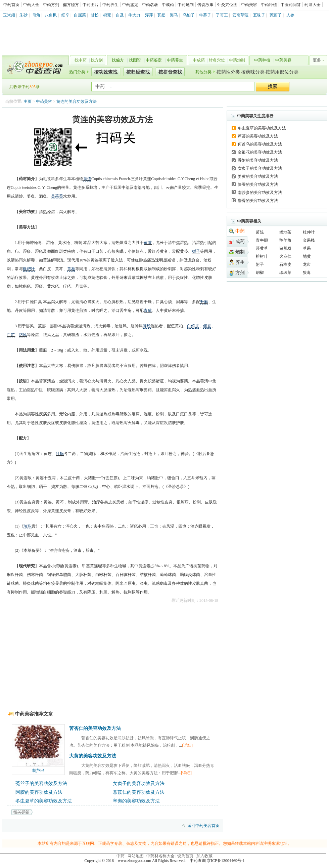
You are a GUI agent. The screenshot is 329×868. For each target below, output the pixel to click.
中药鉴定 (130, 5)
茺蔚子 (276, 15)
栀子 (196, 251)
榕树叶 (262, 256)
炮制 (240, 252)
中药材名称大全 (160, 856)
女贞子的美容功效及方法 (139, 783)
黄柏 (71, 269)
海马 (174, 15)
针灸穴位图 (227, 5)
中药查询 (34, 67)
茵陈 (260, 232)
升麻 (204, 302)
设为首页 (185, 856)
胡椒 (260, 273)
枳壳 (107, 15)
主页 (28, 101)
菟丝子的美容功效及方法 (41, 783)
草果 (307, 248)
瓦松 (161, 15)
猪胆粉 (285, 248)
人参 (290, 15)
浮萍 (149, 15)
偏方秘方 (71, 5)
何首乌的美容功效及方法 (260, 144)
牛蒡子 (205, 15)
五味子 (259, 15)
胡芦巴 (38, 771)
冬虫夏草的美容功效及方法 (44, 801)
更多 (317, 60)
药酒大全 (313, 5)
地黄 (307, 256)
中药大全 (31, 5)
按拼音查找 (170, 72)
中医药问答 (291, 5)
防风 (23, 335)
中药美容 (249, 5)
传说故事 (205, 5)
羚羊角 (285, 240)
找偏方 (118, 60)
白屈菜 (80, 15)
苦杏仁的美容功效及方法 (95, 728)
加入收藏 (204, 856)
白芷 (11, 335)
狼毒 (307, 273)
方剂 (240, 273)
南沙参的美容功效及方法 (260, 193)
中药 (240, 231)
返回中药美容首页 (203, 826)
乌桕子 (189, 15)
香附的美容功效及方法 (258, 160)
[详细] (187, 745)
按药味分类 (253, 72)
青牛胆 (262, 240)
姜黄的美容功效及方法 (258, 176)
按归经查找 (138, 72)
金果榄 (309, 240)
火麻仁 (285, 256)
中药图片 (91, 5)
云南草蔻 (240, 15)
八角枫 (51, 15)
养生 (240, 262)
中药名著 (150, 5)
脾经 (147, 326)
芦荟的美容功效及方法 (258, 136)
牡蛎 (60, 454)
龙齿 (307, 264)
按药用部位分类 (282, 72)
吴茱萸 (57, 196)
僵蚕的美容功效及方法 (258, 184)
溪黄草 (262, 248)
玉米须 (9, 15)
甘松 (95, 15)
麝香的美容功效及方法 (258, 201)
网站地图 (136, 856)
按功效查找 (106, 72)
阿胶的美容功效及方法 (39, 792)
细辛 (65, 15)
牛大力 (134, 15)
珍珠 (28, 526)
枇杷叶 (29, 269)
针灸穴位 (217, 60)
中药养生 (110, 5)
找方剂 (97, 60)
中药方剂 (51, 5)
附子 (260, 264)
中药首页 (11, 5)
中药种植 (269, 5)
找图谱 (135, 60)
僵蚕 (207, 326)
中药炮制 (186, 5)
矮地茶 (285, 232)
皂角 (36, 15)
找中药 (81, 60)
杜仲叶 (309, 232)
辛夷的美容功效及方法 (136, 801)
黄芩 (148, 243)
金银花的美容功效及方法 (260, 152)
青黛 (148, 311)
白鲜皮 (193, 326)
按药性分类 (228, 72)
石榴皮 (285, 264)
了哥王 (222, 15)
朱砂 (23, 15)
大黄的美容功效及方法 (93, 756)
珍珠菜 (285, 273)
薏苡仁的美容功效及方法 (139, 792)
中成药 (168, 5)
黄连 (87, 179)
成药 (240, 241)
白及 (120, 15)
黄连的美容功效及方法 (77, 101)
